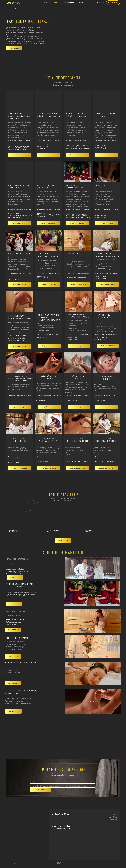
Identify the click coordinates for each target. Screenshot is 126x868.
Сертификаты (113, 819)
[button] (14, 48)
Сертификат (80, 3)
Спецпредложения (69, 3)
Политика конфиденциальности (13, 863)
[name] (63, 781)
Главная (44, 3)
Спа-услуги (114, 816)
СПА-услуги (58, 3)
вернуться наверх (116, 863)
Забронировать (40, 790)
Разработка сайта (52, 863)
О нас (50, 3)
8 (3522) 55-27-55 (99, 3)
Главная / (9, 8)
